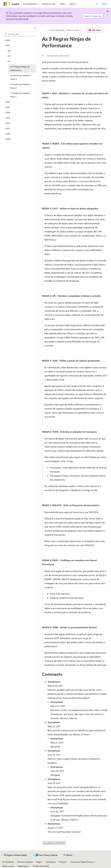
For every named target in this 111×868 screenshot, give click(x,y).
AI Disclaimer (8, 862)
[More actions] (106, 30)
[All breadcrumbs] (45, 30)
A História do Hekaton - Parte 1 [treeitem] (21, 95)
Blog (38, 862)
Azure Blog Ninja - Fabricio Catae (64, 30)
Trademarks (22, 866)
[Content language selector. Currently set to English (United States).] (16, 855)
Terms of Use (8, 866)
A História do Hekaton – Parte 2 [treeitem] (21, 86)
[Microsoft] (5, 4)
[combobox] (20, 34)
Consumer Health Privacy (82, 862)
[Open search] (97, 4)
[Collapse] (35, 28)
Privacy (62, 862)
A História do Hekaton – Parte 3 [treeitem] (21, 77)
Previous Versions (25, 862)
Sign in (104, 4)
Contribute (51, 862)
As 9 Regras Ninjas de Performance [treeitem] (20, 68)
